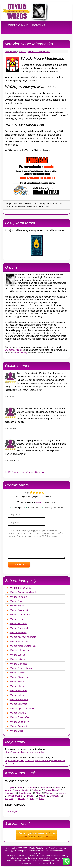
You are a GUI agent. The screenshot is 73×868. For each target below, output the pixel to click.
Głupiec (11, 787)
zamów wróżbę (20, 353)
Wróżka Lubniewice (19, 650)
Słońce (21, 799)
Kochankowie (21, 790)
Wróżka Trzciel (17, 619)
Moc (38, 793)
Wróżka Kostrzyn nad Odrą (23, 637)
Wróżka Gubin (17, 731)
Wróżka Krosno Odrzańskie (23, 646)
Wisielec (49, 793)
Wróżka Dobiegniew (19, 722)
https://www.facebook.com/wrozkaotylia (24, 752)
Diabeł (30, 796)
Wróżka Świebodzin (19, 610)
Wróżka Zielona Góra (20, 588)
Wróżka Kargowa (18, 633)
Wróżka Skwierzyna (19, 677)
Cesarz (58, 787)
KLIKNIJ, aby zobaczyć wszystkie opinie (25, 472)
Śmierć (62, 793)
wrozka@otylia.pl (13, 350)
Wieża (42, 796)
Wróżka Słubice (17, 686)
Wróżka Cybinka (18, 713)
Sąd (32, 799)
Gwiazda (54, 796)
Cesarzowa (45, 787)
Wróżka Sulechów (18, 691)
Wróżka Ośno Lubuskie (21, 668)
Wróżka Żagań (17, 606)
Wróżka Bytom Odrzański (22, 708)
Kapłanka (31, 787)
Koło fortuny (25, 793)
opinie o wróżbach (29, 851)
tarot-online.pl (11, 52)
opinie (38, 502)
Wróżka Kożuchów (19, 641)
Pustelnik (10, 793)
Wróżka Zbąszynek (19, 628)
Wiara (8, 790)
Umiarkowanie (15, 796)
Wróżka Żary (16, 601)
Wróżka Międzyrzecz (20, 615)
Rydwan (36, 790)
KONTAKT (39, 25)
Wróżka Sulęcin (17, 695)
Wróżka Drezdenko (19, 726)
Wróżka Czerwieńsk (19, 717)
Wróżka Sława (17, 682)
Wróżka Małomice (18, 664)
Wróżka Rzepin (17, 673)
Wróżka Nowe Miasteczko (39, 52)
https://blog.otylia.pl (15, 760)
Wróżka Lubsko (17, 655)
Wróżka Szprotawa (19, 699)
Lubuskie (23, 52)
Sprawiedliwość (51, 790)
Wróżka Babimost (18, 704)
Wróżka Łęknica (17, 659)
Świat (41, 799)
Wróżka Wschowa (18, 624)
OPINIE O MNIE (18, 25)
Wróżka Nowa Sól (18, 597)
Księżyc (9, 799)
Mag (20, 787)
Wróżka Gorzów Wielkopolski (24, 592)
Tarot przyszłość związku (37, 760)
